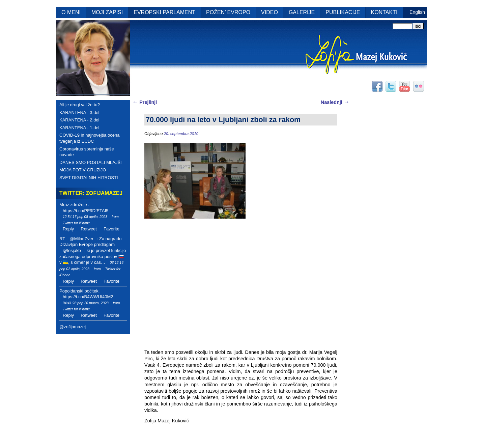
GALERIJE (302, 12)
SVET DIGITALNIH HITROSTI (89, 178)
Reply (68, 229)
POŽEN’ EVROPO (228, 12)
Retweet (89, 229)
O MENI (71, 12)
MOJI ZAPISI (107, 12)
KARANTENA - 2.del (79, 120)
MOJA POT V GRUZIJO (83, 170)
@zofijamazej (73, 327)
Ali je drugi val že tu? (80, 105)
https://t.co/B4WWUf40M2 (88, 297)
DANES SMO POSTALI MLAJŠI (91, 162)
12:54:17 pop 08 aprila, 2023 (85, 217)
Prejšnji (145, 102)
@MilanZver (81, 239)
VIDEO (269, 12)
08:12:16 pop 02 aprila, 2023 (91, 266)
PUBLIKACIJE (343, 12)
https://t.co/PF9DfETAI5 (86, 211)
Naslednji (335, 102)
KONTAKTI (384, 12)
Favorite (111, 229)
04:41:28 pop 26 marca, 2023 (86, 303)
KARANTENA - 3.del (79, 113)
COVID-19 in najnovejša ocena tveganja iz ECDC (90, 138)
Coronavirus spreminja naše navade (87, 152)
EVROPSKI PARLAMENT (164, 12)
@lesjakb (72, 250)
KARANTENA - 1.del (79, 128)
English (417, 12)
